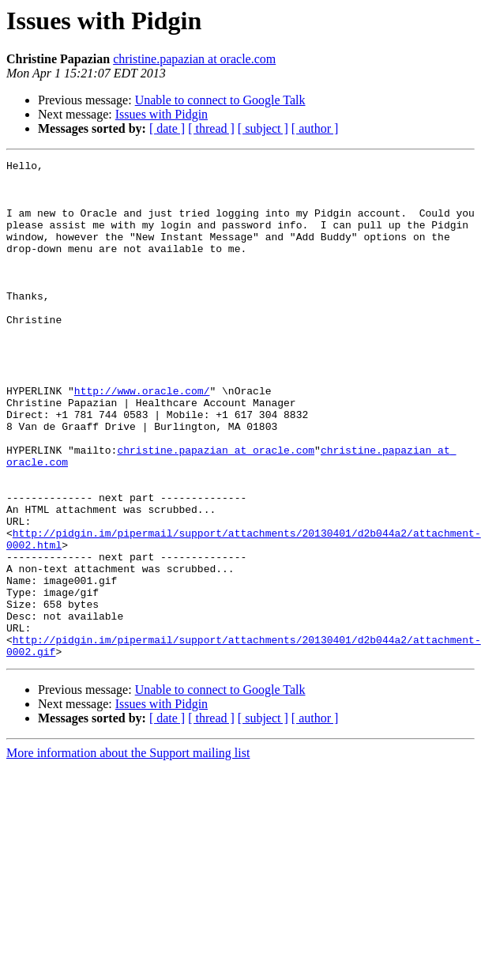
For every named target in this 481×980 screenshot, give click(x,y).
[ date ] (167, 128)
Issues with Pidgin (162, 114)
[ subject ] (263, 128)
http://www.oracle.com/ (142, 438)
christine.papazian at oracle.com (194, 59)
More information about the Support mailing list (128, 852)
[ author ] (315, 128)
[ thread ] (211, 128)
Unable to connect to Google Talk (220, 100)
